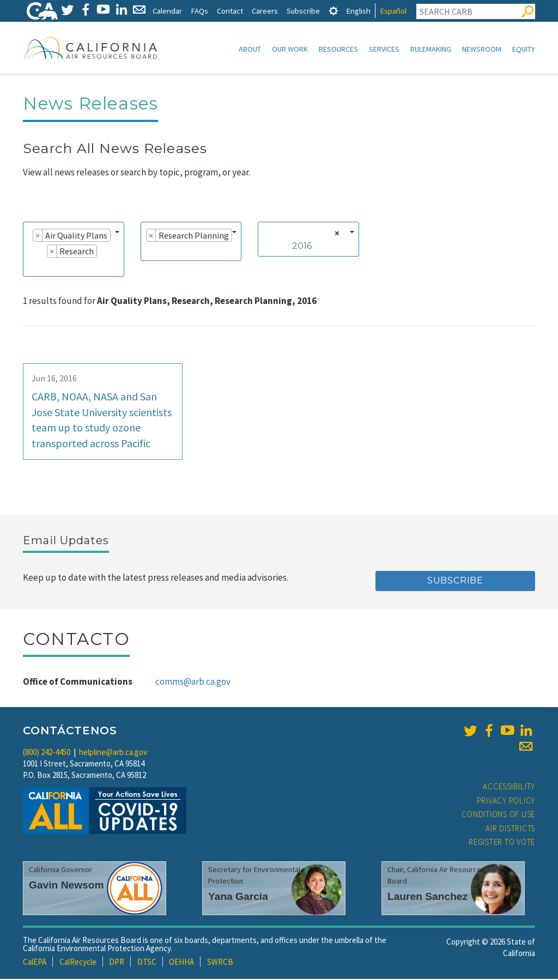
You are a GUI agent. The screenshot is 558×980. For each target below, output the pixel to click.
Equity (524, 49)
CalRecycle (78, 963)
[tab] (333, 11)
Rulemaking (431, 49)
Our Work (290, 49)
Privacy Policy (506, 802)
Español (393, 11)
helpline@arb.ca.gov (113, 753)
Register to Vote (502, 843)
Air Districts (510, 829)
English (358, 11)
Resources (338, 49)
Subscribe (303, 11)
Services (384, 49)
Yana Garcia (238, 897)
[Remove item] (38, 236)
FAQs (199, 11)
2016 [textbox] (302, 247)
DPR (117, 963)
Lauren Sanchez (427, 897)
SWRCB (220, 963)
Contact (230, 11)
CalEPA (35, 963)
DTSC (147, 963)
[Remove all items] (335, 234)
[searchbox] (32, 267)
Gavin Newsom (66, 886)
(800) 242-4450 (47, 753)
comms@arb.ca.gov (193, 683)
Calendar (167, 11)
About (250, 49)
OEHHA (181, 963)
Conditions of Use (498, 815)
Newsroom (482, 49)
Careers (265, 11)
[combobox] (74, 250)
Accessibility (509, 787)
